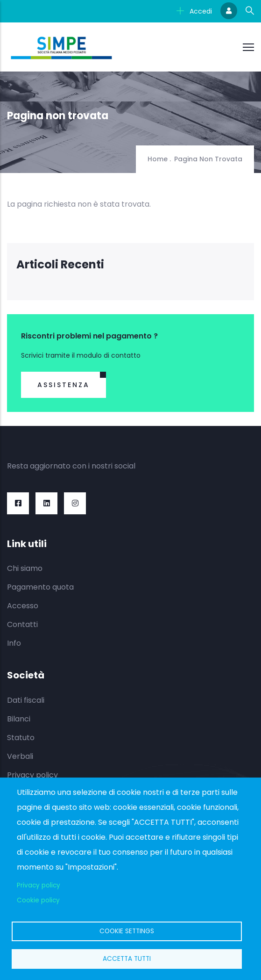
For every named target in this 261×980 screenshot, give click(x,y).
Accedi (194, 11)
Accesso (23, 606)
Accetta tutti (127, 959)
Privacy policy (32, 775)
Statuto (21, 738)
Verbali (20, 756)
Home (158, 159)
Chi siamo (25, 568)
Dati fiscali (26, 700)
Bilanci (19, 719)
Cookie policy (38, 900)
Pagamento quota (40, 587)
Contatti (22, 624)
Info (14, 643)
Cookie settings (127, 931)
